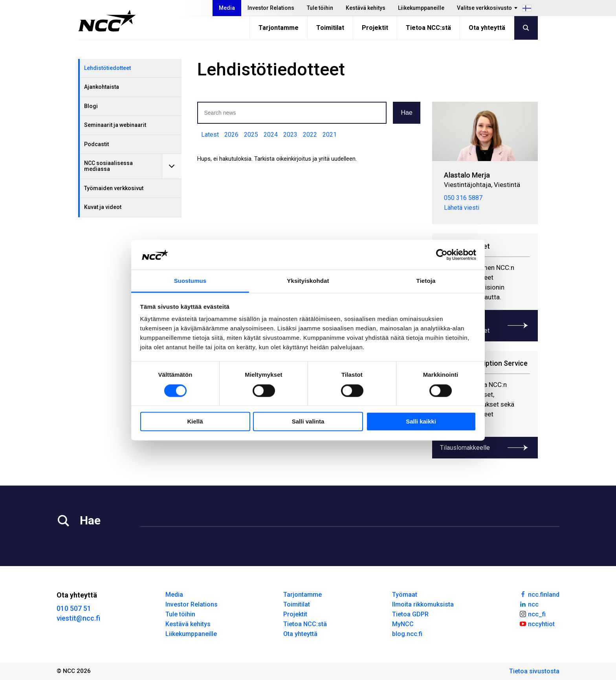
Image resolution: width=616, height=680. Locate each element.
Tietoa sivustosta (534, 671)
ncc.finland (539, 594)
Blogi (91, 106)
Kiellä (195, 422)
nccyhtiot (537, 623)
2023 (290, 135)
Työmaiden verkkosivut (114, 188)
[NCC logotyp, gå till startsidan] (107, 21)
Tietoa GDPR (410, 614)
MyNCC (403, 624)
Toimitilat (330, 28)
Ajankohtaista (102, 87)
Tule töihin (320, 8)
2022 (310, 135)
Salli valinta (308, 422)
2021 (330, 135)
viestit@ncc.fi (78, 618)
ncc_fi (532, 614)
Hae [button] (406, 113)
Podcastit (96, 144)
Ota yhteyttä (487, 28)
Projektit (375, 28)
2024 (271, 135)
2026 (231, 135)
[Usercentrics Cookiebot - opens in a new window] (442, 255)
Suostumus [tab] (190, 281)
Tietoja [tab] (426, 281)
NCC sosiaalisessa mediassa (108, 166)
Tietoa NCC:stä (428, 28)
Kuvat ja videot (103, 207)
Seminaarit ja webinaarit (115, 125)
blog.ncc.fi (407, 634)
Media (227, 8)
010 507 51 (74, 608)
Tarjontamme (279, 28)
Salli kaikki (421, 422)
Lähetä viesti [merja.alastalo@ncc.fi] (462, 208)
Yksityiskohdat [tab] (308, 281)
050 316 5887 (463, 198)
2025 (251, 135)
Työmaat (405, 595)
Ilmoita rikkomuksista (423, 604)
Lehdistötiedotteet (107, 68)
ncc (529, 604)
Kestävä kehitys (366, 8)
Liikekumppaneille (421, 8)
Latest (210, 135)
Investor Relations (271, 8)
